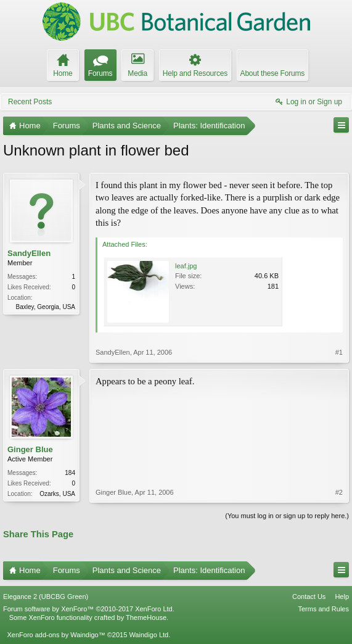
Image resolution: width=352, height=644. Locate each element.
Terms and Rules (323, 609)
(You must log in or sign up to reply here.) (287, 516)
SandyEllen (29, 253)
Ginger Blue (30, 449)
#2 (339, 492)
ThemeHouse (146, 617)
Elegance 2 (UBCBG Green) (46, 597)
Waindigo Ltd (149, 635)
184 (70, 473)
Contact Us (309, 597)
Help (342, 597)
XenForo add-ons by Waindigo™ (56, 635)
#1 (339, 352)
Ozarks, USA (57, 494)
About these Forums (272, 73)
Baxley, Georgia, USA (45, 307)
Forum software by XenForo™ (89, 609)
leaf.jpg (186, 266)
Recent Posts (30, 102)
